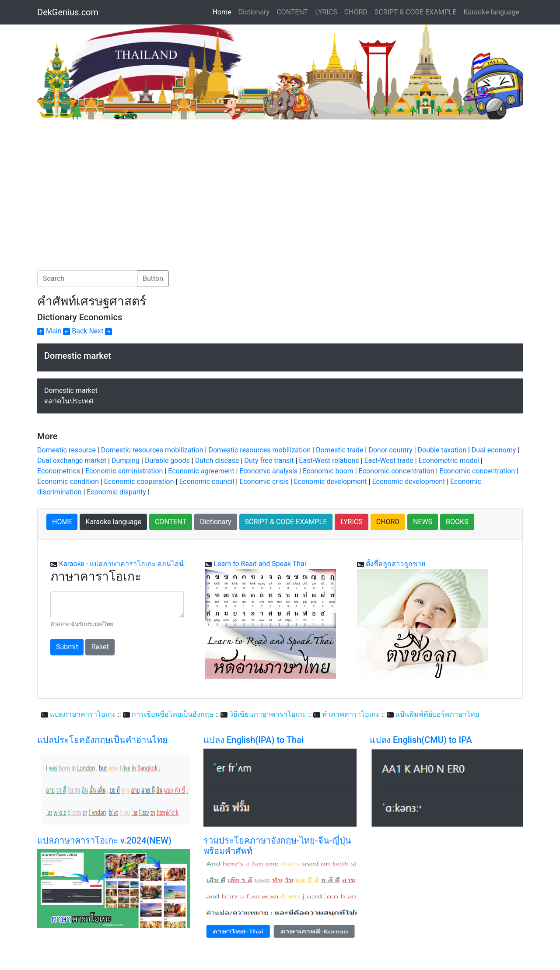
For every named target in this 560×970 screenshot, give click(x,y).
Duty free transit (269, 460)
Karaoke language (492, 12)
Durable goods (167, 460)
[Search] (87, 279)
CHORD (356, 12)
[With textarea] (117, 605)
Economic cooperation (139, 481)
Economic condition (68, 481)
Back (75, 331)
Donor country (390, 450)
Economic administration (124, 471)
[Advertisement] (111, 185)
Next (100, 331)
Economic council (206, 481)
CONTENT (292, 12)
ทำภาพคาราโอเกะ (351, 714)
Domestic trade (339, 450)
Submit (67, 647)
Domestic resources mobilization (152, 450)
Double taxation (442, 450)
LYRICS (326, 12)
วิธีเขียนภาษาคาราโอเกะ (268, 714)
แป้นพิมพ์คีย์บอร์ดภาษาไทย (437, 714)
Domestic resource (66, 450)
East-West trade (389, 460)
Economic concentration (397, 471)
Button (153, 278)
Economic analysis (268, 471)
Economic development (331, 481)
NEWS (423, 522)
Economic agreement (201, 471)
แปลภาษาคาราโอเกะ (83, 714)
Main (49, 331)
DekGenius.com (68, 12)
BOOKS (457, 522)
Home (223, 11)
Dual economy (494, 450)
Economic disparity (116, 492)
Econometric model (449, 460)
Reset (100, 647)
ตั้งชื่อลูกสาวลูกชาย (395, 564)
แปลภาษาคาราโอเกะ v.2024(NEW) (104, 840)
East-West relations (329, 460)
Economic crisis (264, 481)
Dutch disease (217, 460)
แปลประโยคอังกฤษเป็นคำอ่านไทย (102, 740)
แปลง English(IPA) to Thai (254, 740)
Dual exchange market (72, 460)
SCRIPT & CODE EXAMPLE (416, 12)
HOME (62, 522)
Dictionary (254, 12)
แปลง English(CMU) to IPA (421, 740)
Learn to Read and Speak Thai (260, 564)
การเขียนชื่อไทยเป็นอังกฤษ (173, 714)
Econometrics (59, 471)
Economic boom (328, 471)
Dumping (126, 460)
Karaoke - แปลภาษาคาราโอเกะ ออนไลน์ (121, 564)
